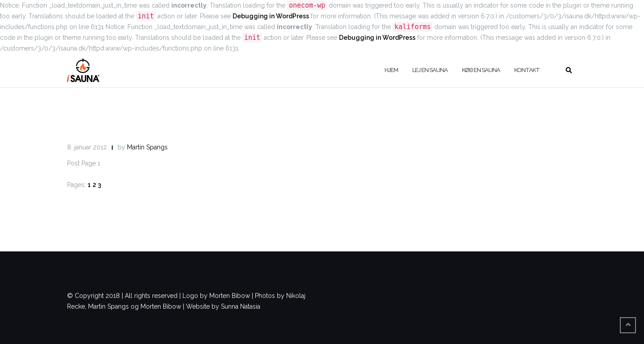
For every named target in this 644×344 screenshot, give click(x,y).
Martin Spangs (147, 147)
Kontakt (527, 70)
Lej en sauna (430, 70)
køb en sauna (481, 70)
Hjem (391, 70)
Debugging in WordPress (271, 16)
